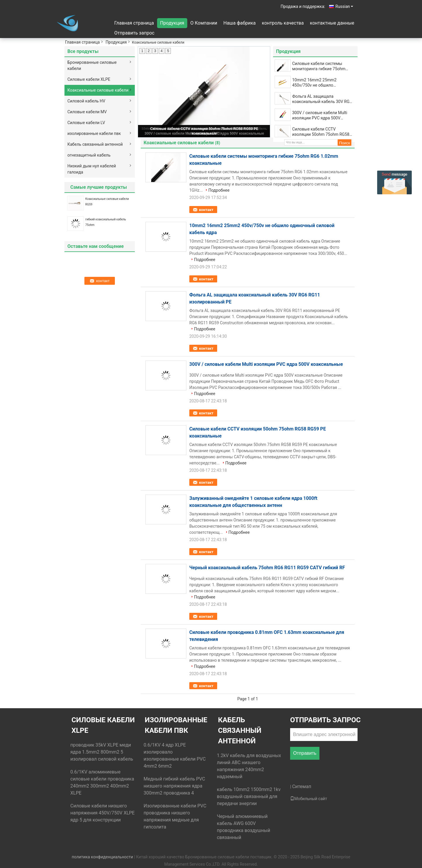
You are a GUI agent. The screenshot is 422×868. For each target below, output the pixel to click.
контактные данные (332, 23)
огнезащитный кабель (89, 155)
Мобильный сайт (309, 799)
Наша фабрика (239, 23)
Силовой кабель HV (86, 101)
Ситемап (302, 786)
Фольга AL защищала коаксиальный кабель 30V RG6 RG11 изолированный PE (322, 99)
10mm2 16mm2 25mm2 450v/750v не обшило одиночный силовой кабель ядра (319, 83)
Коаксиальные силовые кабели (98, 90)
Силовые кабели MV (87, 112)
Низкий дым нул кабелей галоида (92, 169)
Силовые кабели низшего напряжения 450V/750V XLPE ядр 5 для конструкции (102, 813)
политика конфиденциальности (102, 857)
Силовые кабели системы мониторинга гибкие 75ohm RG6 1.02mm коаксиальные (319, 66)
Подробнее (219, 190)
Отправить (305, 753)
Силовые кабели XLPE (89, 79)
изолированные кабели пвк (94, 133)
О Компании (204, 23)
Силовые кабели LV (86, 123)
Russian (344, 6)
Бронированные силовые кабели (92, 65)
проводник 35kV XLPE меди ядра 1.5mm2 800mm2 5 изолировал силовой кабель (102, 752)
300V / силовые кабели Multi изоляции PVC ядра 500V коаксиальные (320, 115)
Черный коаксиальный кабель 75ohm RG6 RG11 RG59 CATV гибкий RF (267, 568)
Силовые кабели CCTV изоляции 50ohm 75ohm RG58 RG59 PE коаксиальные (321, 132)
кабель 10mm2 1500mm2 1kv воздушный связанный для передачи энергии (249, 796)
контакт (206, 210)
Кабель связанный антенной (95, 144)
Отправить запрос (134, 33)
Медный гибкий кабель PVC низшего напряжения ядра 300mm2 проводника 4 (174, 786)
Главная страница (134, 23)
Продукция (172, 23)
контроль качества (283, 23)
